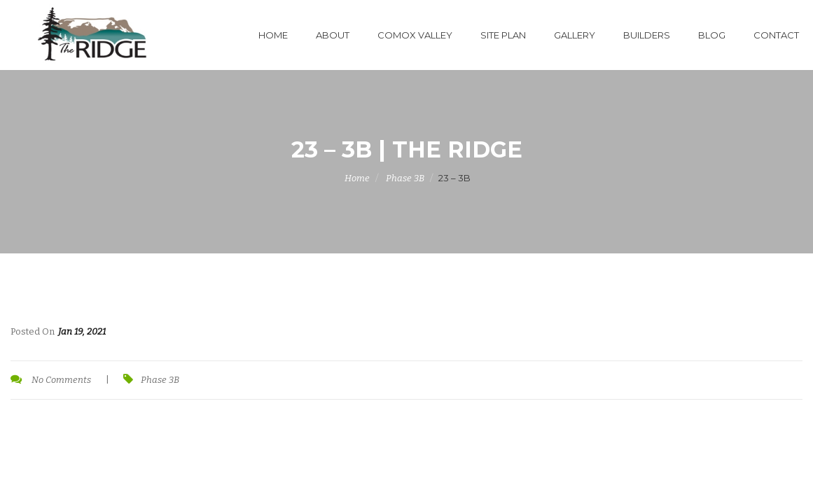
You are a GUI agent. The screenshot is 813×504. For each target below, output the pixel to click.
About (333, 35)
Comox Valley (415, 35)
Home (273, 35)
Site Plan (503, 35)
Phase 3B (405, 178)
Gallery (575, 35)
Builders (647, 35)
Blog (712, 35)
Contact (776, 35)
